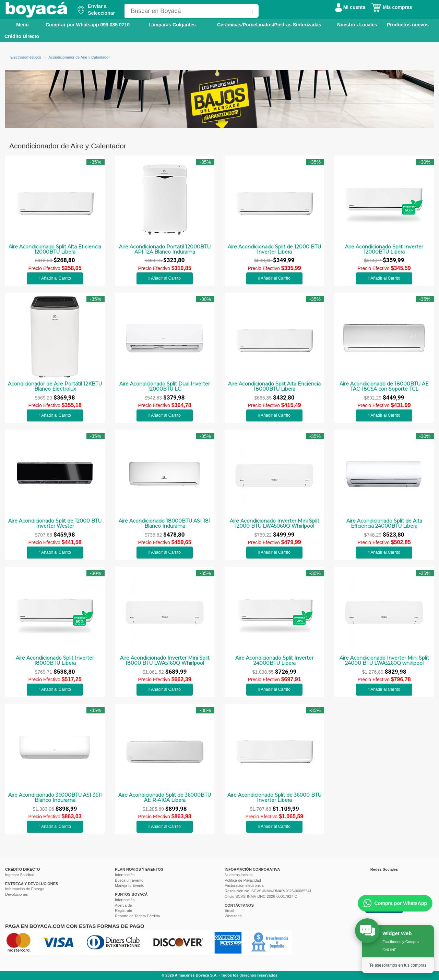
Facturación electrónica (244, 885)
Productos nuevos (408, 25)
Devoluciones (16, 894)
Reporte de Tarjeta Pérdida (137, 916)
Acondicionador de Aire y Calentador (79, 57)
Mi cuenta (350, 7)
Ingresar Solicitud (20, 875)
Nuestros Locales (357, 25)
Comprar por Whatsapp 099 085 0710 (88, 25)
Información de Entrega (25, 889)
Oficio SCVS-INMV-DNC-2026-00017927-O (261, 896)
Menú (18, 24)
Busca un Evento (129, 880)
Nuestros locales (239, 875)
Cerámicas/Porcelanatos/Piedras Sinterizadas (269, 25)
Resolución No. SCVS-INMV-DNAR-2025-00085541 (268, 891)
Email (229, 910)
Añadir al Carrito (55, 278)
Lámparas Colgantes (172, 25)
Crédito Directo (22, 36)
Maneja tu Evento (130, 885)
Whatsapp (233, 916)
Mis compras (391, 7)
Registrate (123, 910)
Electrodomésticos (26, 57)
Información (125, 875)
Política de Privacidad (243, 880)
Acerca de (123, 905)
